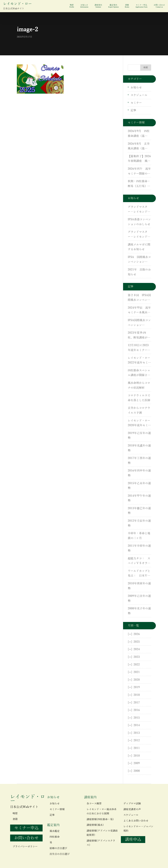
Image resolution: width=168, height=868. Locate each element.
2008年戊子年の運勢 (139, 611)
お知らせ (84, 6)
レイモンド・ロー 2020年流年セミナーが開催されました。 (139, 423)
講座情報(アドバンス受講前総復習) (102, 833)
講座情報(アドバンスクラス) (101, 843)
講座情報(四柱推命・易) (100, 819)
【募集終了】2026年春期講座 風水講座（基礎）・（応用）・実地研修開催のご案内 (139, 159)
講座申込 (133, 839)
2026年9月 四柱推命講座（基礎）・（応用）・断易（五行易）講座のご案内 (139, 134)
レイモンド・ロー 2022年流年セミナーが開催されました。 (139, 361)
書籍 (127, 6)
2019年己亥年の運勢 (139, 436)
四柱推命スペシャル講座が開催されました (139, 373)
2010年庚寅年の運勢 (139, 586)
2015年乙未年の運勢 (139, 486)
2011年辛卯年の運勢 (139, 548)
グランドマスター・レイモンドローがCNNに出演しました (139, 210)
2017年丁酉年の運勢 (139, 461)
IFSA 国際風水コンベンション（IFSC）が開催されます (139, 260)
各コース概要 (94, 804)
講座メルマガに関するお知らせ (139, 247)
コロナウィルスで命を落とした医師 (139, 398)
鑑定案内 (113, 6)
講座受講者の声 (132, 809)
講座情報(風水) (95, 825)
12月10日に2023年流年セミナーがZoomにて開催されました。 (139, 348)
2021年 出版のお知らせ (139, 272)
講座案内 (98, 6)
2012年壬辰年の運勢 (139, 523)
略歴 (72, 6)
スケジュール (139, 95)
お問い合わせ (159, 6)
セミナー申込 (141, 6)
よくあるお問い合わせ (136, 821)
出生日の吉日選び (60, 854)
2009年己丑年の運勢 (139, 598)
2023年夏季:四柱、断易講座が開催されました (139, 336)
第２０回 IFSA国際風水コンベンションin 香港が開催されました (139, 298)
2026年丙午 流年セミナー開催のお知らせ (139, 172)
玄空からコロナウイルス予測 (139, 410)
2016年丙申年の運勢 (139, 473)
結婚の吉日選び (58, 848)
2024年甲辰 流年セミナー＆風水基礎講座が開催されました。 (139, 311)
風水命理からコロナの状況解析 (139, 385)
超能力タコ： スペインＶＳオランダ (139, 561)
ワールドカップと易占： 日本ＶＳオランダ (139, 574)
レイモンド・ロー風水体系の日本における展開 (102, 811)
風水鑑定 (55, 831)
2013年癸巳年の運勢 (139, 511)
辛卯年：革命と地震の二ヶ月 (139, 536)
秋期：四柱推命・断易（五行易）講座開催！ (139, 184)
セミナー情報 (57, 809)
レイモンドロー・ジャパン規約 (138, 829)
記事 (133, 110)
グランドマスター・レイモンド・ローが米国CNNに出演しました (139, 235)
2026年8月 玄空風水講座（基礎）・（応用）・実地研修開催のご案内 (139, 147)
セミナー (136, 103)
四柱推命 (55, 837)
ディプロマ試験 (132, 804)
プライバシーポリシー (25, 847)
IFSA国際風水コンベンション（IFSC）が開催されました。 (139, 323)
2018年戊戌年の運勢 (139, 448)
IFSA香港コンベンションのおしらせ (139, 222)
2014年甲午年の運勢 (139, 498)
